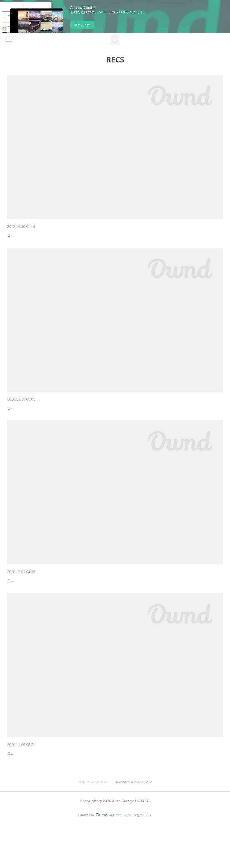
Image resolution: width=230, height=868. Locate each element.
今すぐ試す (82, 25)
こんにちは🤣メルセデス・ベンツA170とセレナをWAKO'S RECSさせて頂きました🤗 (78, 608)
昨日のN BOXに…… (26, 781)
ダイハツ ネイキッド (27, 235)
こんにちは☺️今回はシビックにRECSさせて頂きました (52, 426)
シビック (16, 417)
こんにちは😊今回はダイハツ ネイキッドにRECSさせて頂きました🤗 (64, 244)
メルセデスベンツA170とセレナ (37, 599)
